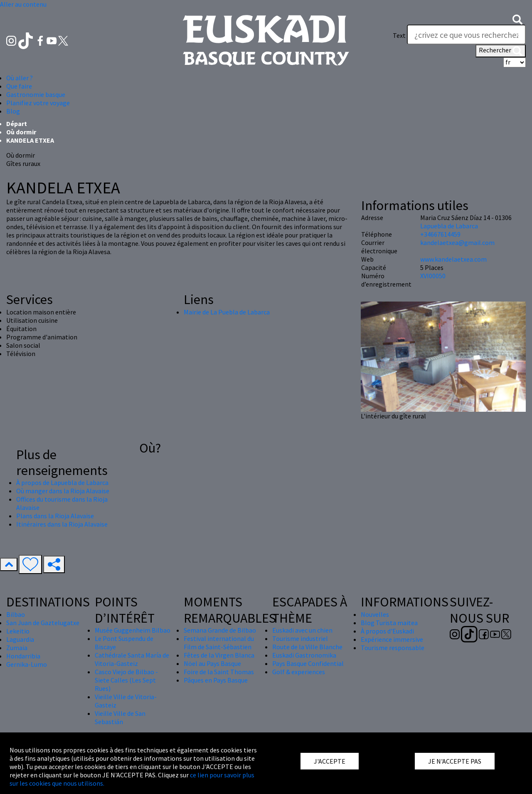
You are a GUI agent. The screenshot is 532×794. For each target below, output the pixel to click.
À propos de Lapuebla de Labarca (62, 482)
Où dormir (21, 132)
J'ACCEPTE (330, 761)
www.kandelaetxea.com (453, 259)
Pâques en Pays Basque (216, 680)
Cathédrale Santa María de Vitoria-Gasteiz (132, 659)
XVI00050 (433, 276)
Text (399, 35)
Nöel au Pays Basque (212, 663)
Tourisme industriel (300, 638)
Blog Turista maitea (389, 623)
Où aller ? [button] (20, 78)
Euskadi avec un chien (302, 630)
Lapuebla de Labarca (449, 226)
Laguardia (20, 639)
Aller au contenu (23, 4)
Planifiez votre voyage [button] (38, 103)
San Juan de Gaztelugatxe (43, 623)
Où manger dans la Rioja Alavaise (63, 491)
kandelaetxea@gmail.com (457, 242)
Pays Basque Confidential (308, 663)
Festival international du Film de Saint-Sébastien (219, 643)
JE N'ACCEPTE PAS (455, 761)
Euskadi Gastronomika (304, 655)
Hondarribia (23, 656)
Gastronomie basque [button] (36, 94)
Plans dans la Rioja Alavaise (55, 516)
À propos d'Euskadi (387, 631)
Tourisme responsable (393, 648)
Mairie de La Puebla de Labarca (227, 312)
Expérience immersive (392, 639)
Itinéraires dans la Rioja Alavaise (62, 524)
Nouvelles (375, 614)
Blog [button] (13, 111)
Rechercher (501, 51)
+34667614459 (440, 234)
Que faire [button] (19, 86)
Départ (17, 124)
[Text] (466, 35)
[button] (517, 19)
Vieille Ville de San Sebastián (120, 717)
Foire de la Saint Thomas (219, 672)
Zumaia (17, 648)
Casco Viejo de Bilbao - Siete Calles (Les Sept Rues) (126, 680)
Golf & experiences (299, 672)
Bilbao (16, 614)
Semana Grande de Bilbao (220, 630)
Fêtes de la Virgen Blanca (219, 655)
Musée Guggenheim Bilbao (133, 630)
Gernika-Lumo (27, 664)
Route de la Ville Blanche (307, 647)
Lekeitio (18, 631)
